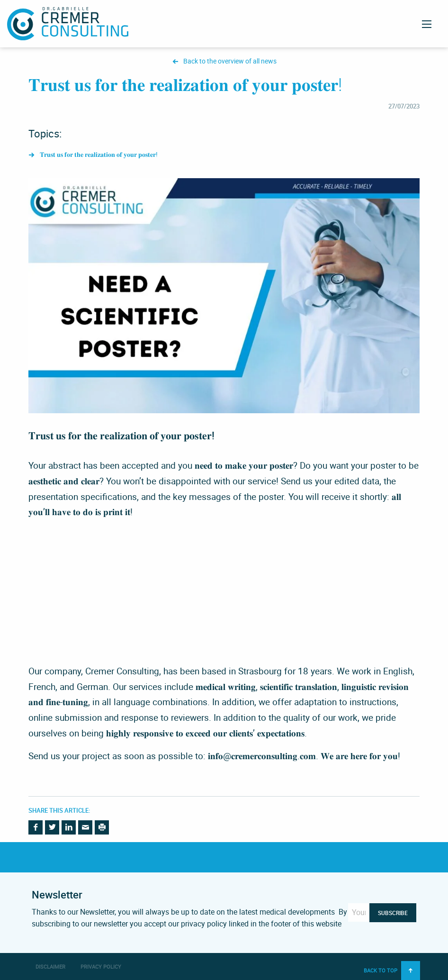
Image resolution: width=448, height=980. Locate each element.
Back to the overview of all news (230, 61)
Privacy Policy (101, 966)
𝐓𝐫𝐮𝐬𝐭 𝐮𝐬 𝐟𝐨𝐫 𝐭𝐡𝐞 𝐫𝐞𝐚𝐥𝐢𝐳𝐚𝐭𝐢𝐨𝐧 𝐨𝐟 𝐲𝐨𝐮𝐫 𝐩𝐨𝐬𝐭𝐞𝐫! (99, 155)
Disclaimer (50, 966)
